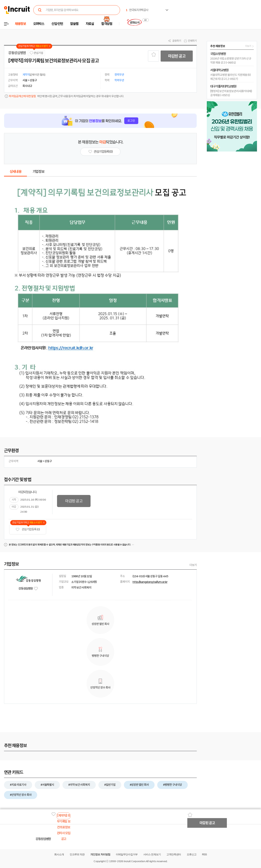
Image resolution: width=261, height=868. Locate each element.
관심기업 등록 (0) (28, 529)
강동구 (48, 461)
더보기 (193, 565)
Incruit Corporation (134, 861)
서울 (40, 461)
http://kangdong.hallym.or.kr (150, 582)
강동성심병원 (17, 53)
